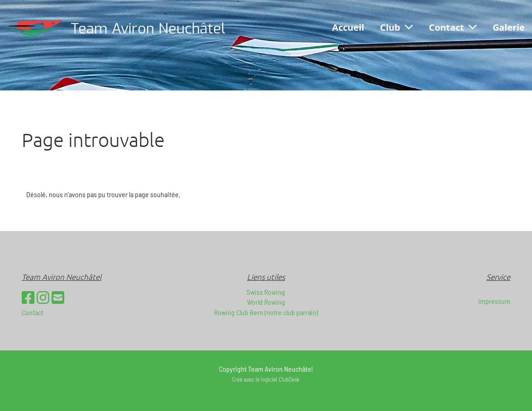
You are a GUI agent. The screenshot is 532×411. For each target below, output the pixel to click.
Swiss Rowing (266, 292)
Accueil (348, 27)
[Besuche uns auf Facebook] (28, 297)
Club (397, 27)
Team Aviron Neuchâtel (148, 28)
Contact (453, 27)
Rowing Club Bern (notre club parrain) (266, 312)
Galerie (509, 27)
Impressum (494, 301)
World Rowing (266, 302)
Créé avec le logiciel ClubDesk (266, 379)
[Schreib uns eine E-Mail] (58, 297)
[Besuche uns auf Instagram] (43, 297)
